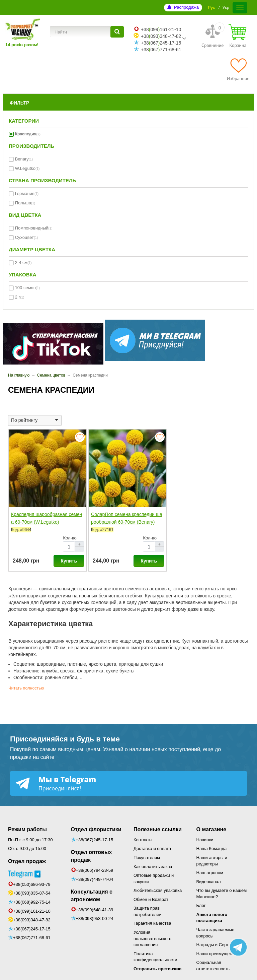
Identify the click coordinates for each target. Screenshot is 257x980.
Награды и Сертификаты (222, 945)
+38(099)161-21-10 (32, 911)
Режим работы (27, 829)
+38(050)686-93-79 (32, 884)
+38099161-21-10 (161, 29)
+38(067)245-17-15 (32, 929)
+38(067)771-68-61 (32, 938)
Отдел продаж (27, 861)
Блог (201, 905)
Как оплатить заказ (153, 867)
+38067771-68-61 (161, 50)
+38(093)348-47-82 (32, 920)
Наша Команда (212, 848)
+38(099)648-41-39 (95, 910)
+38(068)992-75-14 (32, 902)
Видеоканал (209, 882)
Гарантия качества (152, 923)
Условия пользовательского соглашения (152, 938)
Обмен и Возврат (151, 899)
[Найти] (117, 32)
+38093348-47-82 (161, 36)
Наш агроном (210, 873)
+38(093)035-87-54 (32, 893)
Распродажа (186, 7)
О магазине (211, 829)
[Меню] (240, 8)
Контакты (143, 840)
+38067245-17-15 (161, 43)
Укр (226, 8)
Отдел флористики (96, 829)
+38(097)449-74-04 (95, 879)
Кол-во (70, 538)
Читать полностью (26, 688)
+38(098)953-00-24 (95, 919)
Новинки (205, 840)
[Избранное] (238, 69)
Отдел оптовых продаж (92, 856)
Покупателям (147, 858)
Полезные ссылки (158, 829)
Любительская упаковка (158, 890)
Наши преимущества (218, 954)
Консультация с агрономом (92, 896)
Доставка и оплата (152, 848)
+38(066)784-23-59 (95, 870)
